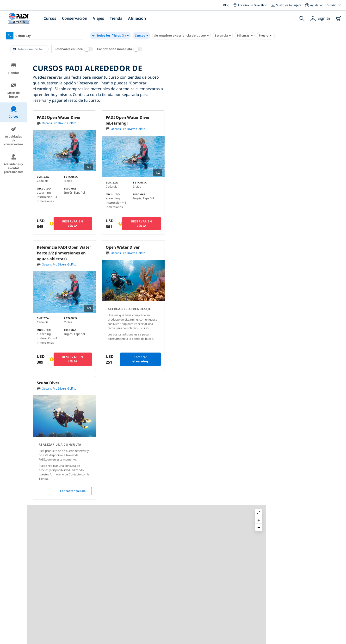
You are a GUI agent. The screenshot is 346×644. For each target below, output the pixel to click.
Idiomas (245, 36)
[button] (262, 115)
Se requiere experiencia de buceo (181, 36)
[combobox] (45, 36)
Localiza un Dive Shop (250, 5)
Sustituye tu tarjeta (286, 5)
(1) (110, 36)
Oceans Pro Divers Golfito (59, 123)
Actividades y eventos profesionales (14, 164)
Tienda (116, 18)
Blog (226, 5)
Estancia (223, 36)
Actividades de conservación (13, 136)
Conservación (75, 18)
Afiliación (137, 18)
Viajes (99, 18)
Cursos (50, 18)
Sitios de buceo (14, 91)
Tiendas (14, 69)
